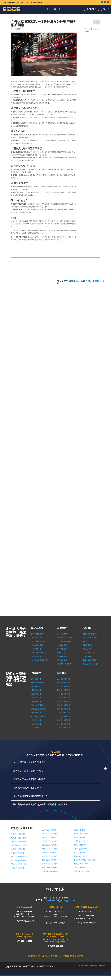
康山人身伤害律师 (18, 868)
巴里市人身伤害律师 (81, 867)
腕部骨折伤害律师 (64, 683)
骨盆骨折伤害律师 (64, 720)
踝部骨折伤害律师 (64, 679)
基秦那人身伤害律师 (81, 830)
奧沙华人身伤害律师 (50, 856)
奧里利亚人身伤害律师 (82, 871)
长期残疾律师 (88, 649)
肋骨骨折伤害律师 (64, 705)
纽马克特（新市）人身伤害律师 (85, 860)
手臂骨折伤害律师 (64, 694)
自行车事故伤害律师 (39, 641)
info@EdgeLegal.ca (35, 2)
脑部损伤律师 (36, 679)
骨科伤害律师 (36, 701)
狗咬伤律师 (61, 653)
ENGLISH (58, 9)
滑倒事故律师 (62, 645)
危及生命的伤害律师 (39, 709)
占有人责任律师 (88, 653)
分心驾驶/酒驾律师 (64, 641)
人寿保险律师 (88, 656)
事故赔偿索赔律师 (89, 660)
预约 (105, 9)
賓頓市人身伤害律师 (18, 860)
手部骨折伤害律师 (64, 713)
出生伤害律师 (36, 698)
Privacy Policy (83, 966)
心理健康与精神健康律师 (40, 716)
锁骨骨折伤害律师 (64, 709)
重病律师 (86, 641)
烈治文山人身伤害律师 (19, 864)
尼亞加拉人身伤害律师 (50, 871)
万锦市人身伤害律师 (50, 830)
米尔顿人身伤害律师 (50, 841)
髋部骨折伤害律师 (64, 686)
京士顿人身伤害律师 (50, 860)
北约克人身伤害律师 (18, 838)
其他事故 (62, 628)
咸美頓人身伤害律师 (50, 864)
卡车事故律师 (36, 649)
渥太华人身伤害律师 (81, 852)
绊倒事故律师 (62, 649)
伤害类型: (36, 673)
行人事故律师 (36, 638)
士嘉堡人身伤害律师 (18, 849)
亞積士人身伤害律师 (50, 849)
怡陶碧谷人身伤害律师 (19, 845)
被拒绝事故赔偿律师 (90, 638)
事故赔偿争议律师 (89, 634)
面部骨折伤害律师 (64, 724)
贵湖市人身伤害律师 (81, 837)
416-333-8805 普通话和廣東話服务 (14, 2)
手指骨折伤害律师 (64, 728)
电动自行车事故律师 (64, 638)
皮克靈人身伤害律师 (50, 845)
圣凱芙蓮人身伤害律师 (50, 867)
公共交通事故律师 (38, 653)
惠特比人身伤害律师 (50, 852)
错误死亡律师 (36, 720)
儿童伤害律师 (36, 694)
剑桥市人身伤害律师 (81, 841)
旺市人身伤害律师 (18, 853)
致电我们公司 (91, 9)
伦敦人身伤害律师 (80, 845)
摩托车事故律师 (37, 645)
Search (96, 22)
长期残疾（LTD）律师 (90, 664)
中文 (48, 9)
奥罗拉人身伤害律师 (81, 864)
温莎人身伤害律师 (80, 849)
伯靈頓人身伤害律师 (50, 837)
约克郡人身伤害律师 (18, 841)
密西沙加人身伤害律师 (19, 856)
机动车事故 (37, 628)
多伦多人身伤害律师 (18, 834)
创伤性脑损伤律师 (38, 683)
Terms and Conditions (98, 966)
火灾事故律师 (62, 656)
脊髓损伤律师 (36, 690)
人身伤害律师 (36, 724)
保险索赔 (87, 628)
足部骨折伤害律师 (64, 716)
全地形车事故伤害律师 (39, 660)
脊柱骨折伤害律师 (64, 701)
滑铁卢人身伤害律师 (81, 834)
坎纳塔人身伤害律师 (81, 856)
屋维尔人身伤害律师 (50, 834)
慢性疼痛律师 (36, 713)
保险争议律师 (88, 645)
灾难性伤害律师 (37, 705)
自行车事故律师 (63, 634)
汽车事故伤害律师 (38, 634)
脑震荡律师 (35, 686)
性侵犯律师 (35, 728)
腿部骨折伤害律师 (64, 690)
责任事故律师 (36, 656)
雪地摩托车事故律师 (64, 664)
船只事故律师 (62, 660)
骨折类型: (62, 673)
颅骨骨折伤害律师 (64, 698)
